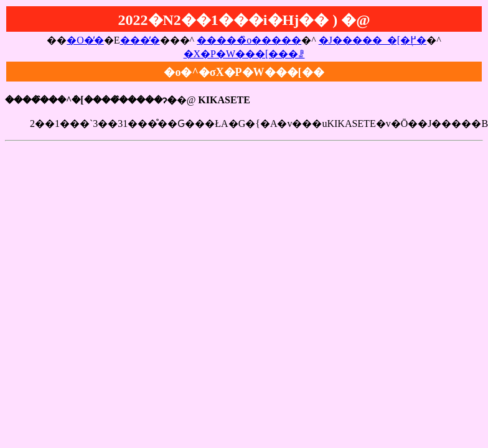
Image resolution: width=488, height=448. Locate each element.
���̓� (140, 40)
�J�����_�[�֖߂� (373, 40)
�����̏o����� (249, 40)
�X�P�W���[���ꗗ (244, 54)
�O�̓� (85, 40)
